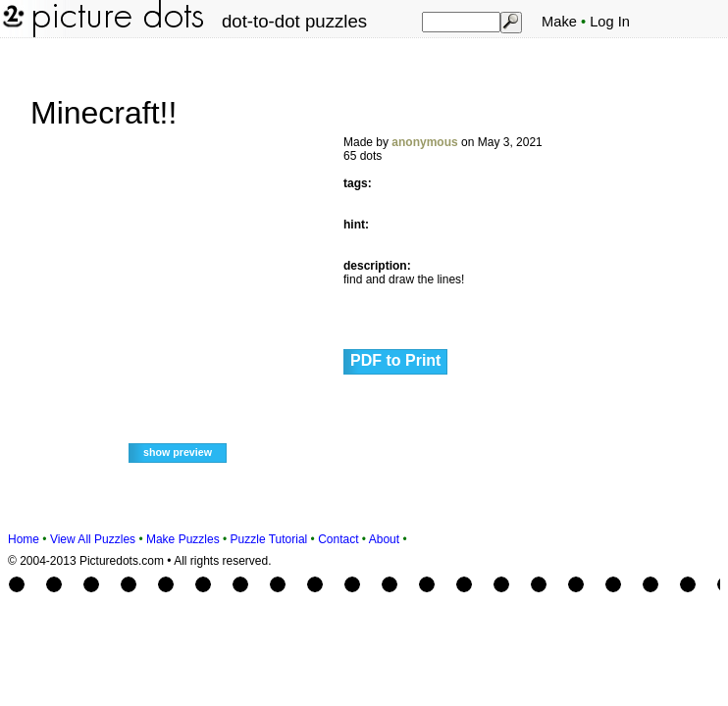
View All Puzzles (93, 539)
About (384, 539)
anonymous (424, 142)
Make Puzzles (183, 539)
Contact (338, 539)
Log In (610, 22)
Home (24, 539)
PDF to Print (395, 360)
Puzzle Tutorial (269, 539)
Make (559, 22)
